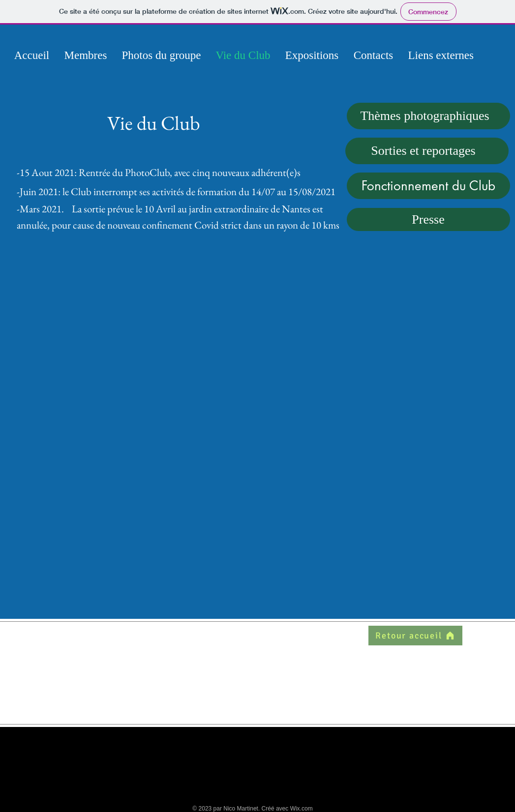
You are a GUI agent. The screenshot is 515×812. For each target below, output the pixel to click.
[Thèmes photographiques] (428, 116)
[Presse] (428, 219)
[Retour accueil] (415, 636)
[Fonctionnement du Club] (428, 186)
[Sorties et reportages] (427, 151)
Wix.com (302, 809)
